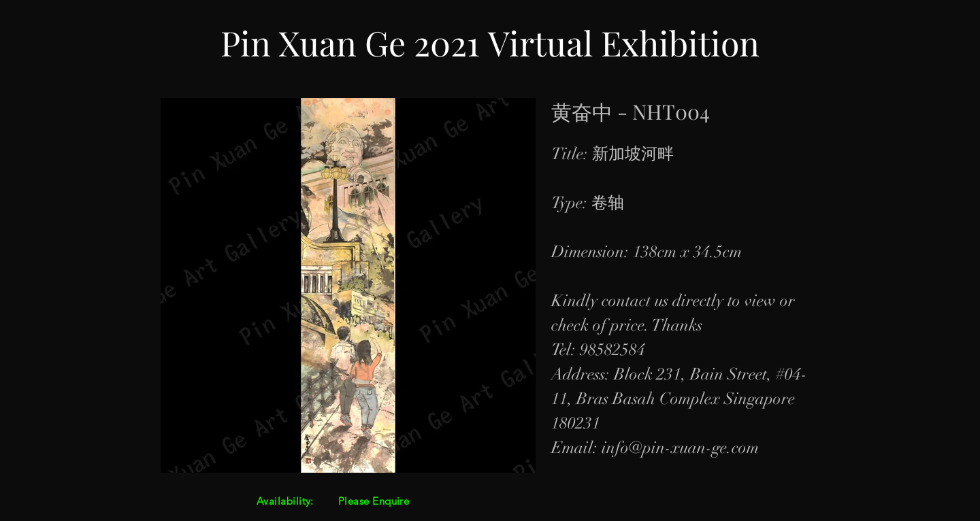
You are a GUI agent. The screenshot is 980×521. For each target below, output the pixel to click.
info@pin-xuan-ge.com (680, 448)
